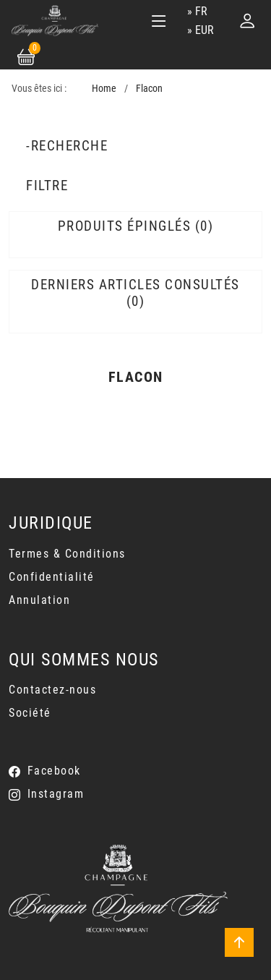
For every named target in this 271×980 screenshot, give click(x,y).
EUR (205, 30)
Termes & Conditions (67, 554)
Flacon (149, 89)
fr (201, 11)
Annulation (39, 600)
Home (104, 89)
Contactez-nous (52, 690)
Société (30, 713)
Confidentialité (52, 577)
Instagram (56, 794)
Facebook (54, 771)
